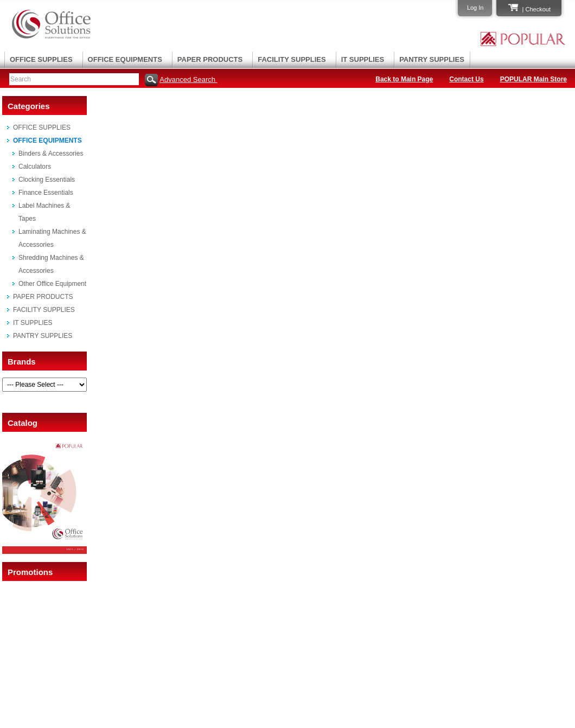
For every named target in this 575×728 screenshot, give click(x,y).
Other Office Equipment (52, 284)
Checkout (538, 9)
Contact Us (466, 79)
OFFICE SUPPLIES (41, 59)
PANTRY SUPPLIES (432, 59)
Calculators (35, 167)
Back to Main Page (404, 79)
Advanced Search (188, 79)
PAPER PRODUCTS (210, 59)
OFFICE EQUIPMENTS (125, 59)
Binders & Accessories (51, 154)
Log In (475, 8)
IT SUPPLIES (363, 59)
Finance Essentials (46, 193)
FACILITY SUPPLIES (292, 59)
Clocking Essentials (47, 180)
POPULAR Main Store (534, 79)
